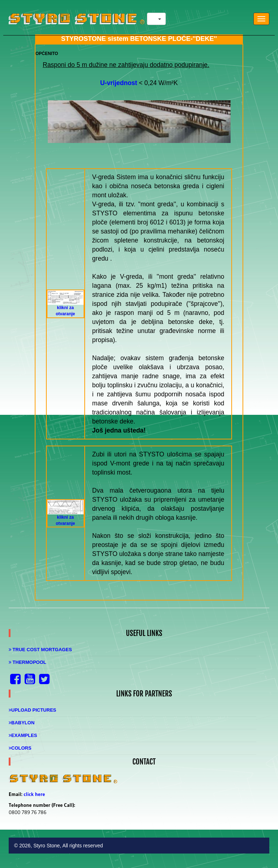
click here (34, 794)
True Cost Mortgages (40, 650)
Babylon (22, 723)
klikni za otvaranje (66, 306)
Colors (20, 748)
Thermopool (28, 662)
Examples (23, 735)
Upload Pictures (32, 710)
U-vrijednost (119, 83)
